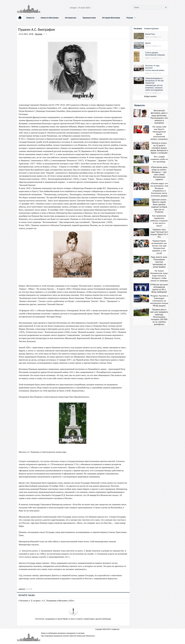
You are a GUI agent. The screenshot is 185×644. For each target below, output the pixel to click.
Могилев (39, 34)
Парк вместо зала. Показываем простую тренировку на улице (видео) (159, 262)
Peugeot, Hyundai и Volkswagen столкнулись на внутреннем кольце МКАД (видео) (159, 301)
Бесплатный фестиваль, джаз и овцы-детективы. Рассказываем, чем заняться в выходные (159, 117)
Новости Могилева (50, 18)
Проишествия (89, 18)
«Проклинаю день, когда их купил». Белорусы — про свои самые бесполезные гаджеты (159, 173)
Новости (30, 18)
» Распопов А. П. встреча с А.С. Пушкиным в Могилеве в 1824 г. (46, 601)
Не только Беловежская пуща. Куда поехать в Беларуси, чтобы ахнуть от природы (159, 276)
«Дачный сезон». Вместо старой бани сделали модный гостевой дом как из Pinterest (159, 206)
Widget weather (150, 96)
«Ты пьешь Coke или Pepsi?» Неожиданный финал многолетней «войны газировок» (159, 133)
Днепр (148, 43)
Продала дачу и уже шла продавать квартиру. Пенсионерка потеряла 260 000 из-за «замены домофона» (159, 317)
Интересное (71, 18)
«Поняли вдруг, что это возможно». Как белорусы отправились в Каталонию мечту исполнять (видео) (159, 189)
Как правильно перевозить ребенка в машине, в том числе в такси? (159, 221)
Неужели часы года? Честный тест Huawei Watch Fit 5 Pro (159, 233)
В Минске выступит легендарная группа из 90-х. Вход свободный (159, 288)
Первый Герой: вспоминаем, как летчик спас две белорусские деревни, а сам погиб (159, 247)
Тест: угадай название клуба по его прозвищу (159, 159)
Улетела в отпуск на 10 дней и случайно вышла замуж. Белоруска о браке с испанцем (159, 148)
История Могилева (111, 18)
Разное (130, 18)
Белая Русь (150, 34)
